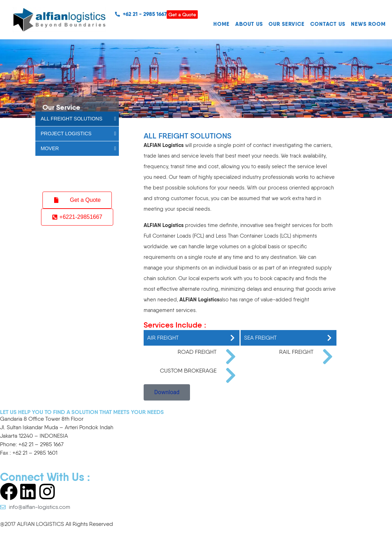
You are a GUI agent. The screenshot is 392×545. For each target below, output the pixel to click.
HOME (221, 24)
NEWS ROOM (368, 24)
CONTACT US (328, 24)
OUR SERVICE (287, 24)
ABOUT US (249, 24)
